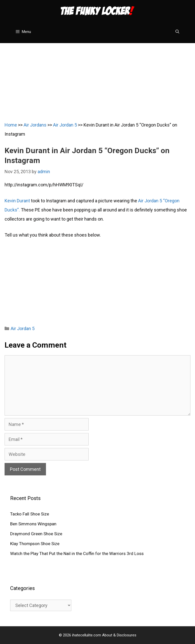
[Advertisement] (97, 79)
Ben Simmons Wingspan (33, 524)
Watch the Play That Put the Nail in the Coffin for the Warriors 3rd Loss (77, 553)
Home (11, 125)
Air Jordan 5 (65, 125)
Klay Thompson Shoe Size (35, 544)
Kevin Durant (17, 201)
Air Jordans (35, 125)
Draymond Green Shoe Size (36, 534)
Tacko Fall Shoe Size (30, 514)
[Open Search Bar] (177, 32)
